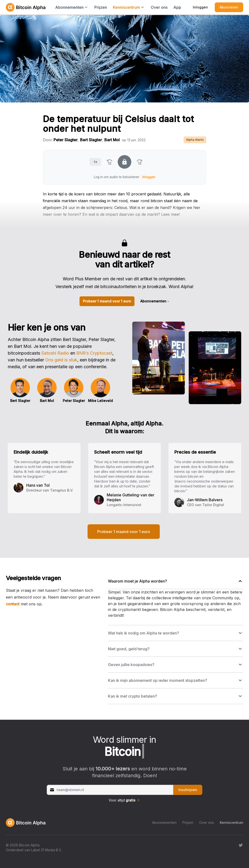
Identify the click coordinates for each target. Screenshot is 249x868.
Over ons (159, 7)
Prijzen (101, 7)
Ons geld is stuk (61, 360)
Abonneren (229, 7)
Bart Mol (112, 140)
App (177, 7)
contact (13, 604)
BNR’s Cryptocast (94, 353)
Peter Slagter (66, 140)
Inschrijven (188, 790)
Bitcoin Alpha (29, 845)
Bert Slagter (91, 140)
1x (95, 162)
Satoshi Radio (55, 353)
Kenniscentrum (231, 822)
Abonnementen (155, 301)
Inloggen (200, 7)
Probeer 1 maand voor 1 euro (107, 301)
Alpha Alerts (195, 140)
